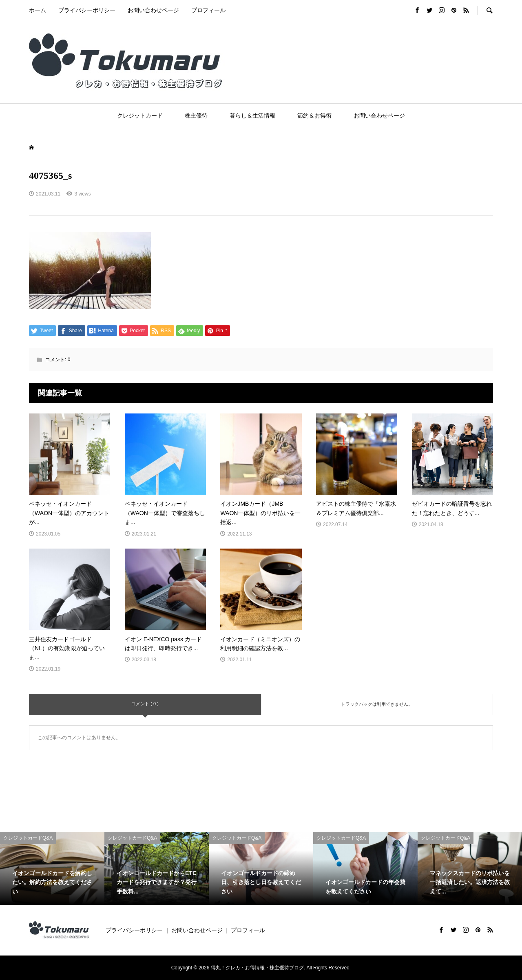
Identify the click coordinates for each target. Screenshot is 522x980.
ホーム (38, 10)
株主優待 (196, 116)
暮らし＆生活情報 (252, 116)
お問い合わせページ (153, 10)
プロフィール (208, 10)
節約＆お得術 (314, 116)
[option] (52, 868)
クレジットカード (140, 116)
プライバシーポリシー (87, 10)
